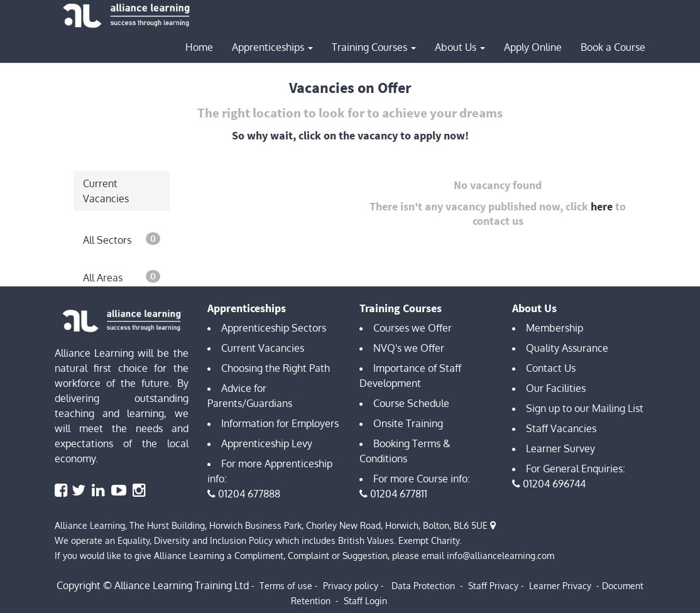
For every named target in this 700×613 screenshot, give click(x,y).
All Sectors (122, 239)
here (602, 206)
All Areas (122, 277)
